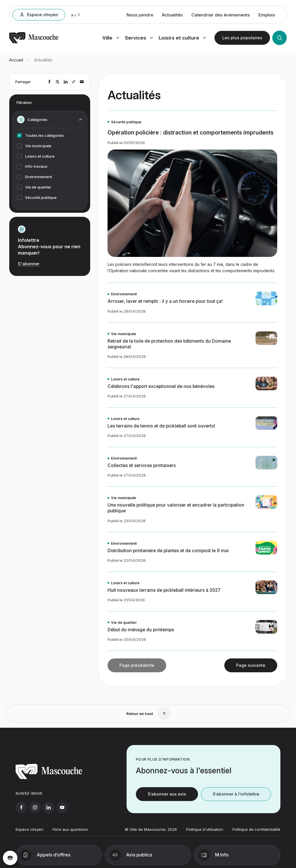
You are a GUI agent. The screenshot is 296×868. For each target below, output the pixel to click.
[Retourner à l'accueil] (34, 43)
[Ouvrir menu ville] (111, 39)
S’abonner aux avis (167, 798)
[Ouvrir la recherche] (280, 38)
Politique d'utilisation (205, 833)
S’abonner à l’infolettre (236, 798)
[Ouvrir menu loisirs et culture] (182, 39)
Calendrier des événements (221, 15)
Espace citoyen (29, 833)
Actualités (172, 15)
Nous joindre (140, 15)
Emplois (267, 15)
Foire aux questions (70, 833)
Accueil (16, 62)
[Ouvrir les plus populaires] (242, 39)
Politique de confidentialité (256, 833)
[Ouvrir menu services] (139, 39)
